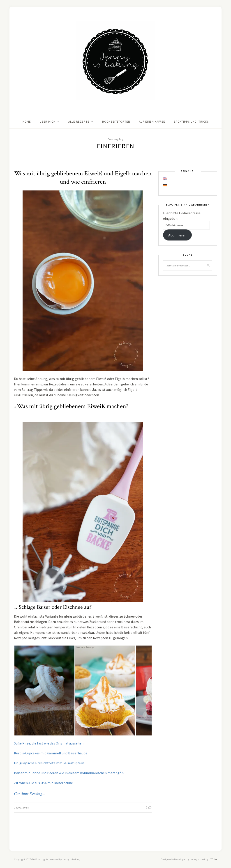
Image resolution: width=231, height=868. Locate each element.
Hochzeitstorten (116, 122)
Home (27, 122)
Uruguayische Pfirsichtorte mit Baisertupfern (49, 763)
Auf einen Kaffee (152, 122)
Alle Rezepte (79, 122)
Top (214, 859)
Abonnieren (177, 235)
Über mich (48, 122)
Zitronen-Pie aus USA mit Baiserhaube (43, 783)
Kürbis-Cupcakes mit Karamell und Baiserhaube (51, 753)
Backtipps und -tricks (191, 122)
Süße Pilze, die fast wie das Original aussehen (49, 743)
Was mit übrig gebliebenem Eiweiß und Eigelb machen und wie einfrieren (83, 178)
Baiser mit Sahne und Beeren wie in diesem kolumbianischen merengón (69, 773)
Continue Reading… (29, 794)
